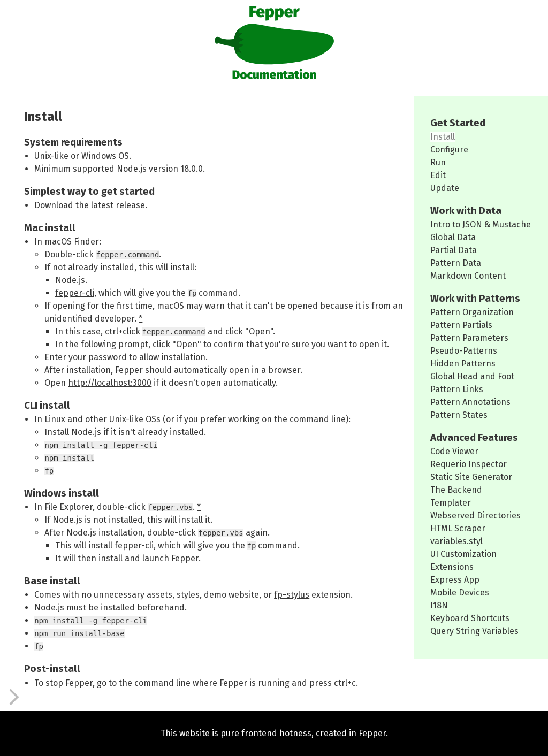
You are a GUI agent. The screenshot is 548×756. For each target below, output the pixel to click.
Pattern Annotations (470, 402)
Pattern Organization (472, 312)
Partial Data (454, 250)
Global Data (453, 237)
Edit (438, 175)
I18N (439, 605)
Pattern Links (457, 389)
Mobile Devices (460, 593)
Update (445, 188)
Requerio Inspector (469, 464)
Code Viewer (454, 451)
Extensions (452, 567)
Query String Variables (474, 631)
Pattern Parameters (469, 338)
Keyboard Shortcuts (470, 618)
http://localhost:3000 (110, 383)
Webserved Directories (475, 516)
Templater (451, 503)
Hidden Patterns (463, 364)
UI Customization (463, 554)
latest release (118, 205)
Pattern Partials (461, 325)
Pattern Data (456, 263)
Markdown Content (468, 276)
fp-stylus (292, 595)
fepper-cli (75, 293)
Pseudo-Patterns (464, 351)
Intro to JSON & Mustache (481, 224)
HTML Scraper (458, 528)
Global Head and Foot (472, 376)
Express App (455, 580)
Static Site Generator (471, 477)
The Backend (456, 490)
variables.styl (456, 541)
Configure (449, 150)
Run (438, 162)
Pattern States (459, 415)
